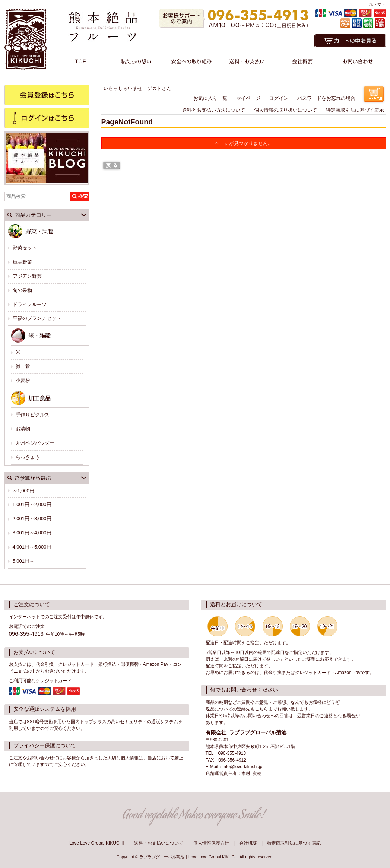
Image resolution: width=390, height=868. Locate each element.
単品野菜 (22, 262)
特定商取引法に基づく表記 (294, 843)
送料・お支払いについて (159, 843)
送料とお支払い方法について (214, 110)
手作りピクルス (33, 415)
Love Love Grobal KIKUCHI (97, 843)
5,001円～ (24, 561)
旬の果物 (22, 290)
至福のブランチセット (37, 318)
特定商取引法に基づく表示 (355, 110)
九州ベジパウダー (35, 443)
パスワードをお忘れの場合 (326, 98)
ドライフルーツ (30, 304)
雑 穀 (23, 366)
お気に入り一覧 (210, 98)
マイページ (248, 98)
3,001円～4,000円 (32, 533)
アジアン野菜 (27, 276)
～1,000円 (24, 491)
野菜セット (25, 248)
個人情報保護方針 (211, 843)
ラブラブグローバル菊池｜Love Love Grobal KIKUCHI (189, 857)
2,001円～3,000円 (32, 519)
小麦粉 (23, 380)
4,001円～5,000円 (32, 547)
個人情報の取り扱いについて (286, 110)
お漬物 (23, 429)
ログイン (279, 98)
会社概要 (248, 843)
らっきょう (28, 457)
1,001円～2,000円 (32, 504)
